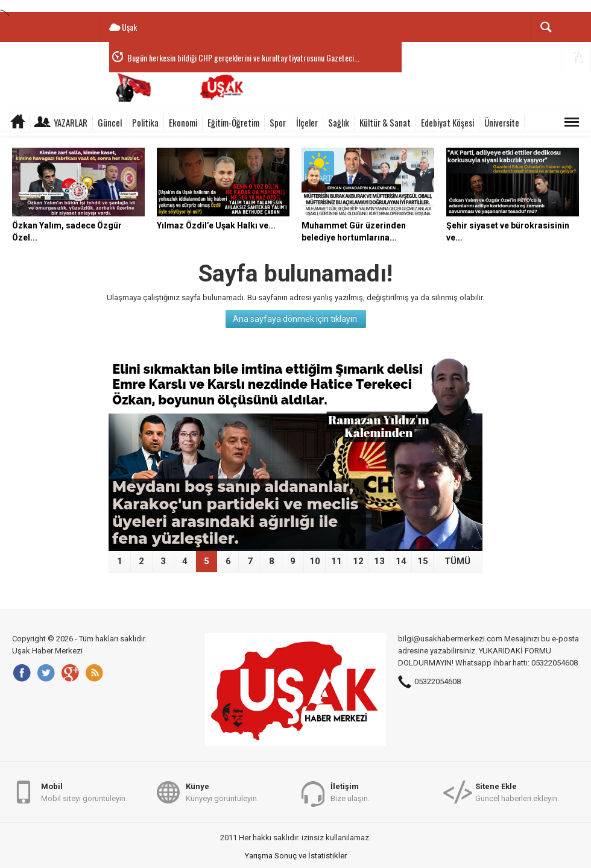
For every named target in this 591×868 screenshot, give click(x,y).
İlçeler (307, 122)
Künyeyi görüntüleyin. (222, 792)
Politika (145, 122)
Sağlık (339, 122)
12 (358, 561)
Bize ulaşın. (350, 792)
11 (337, 561)
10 (315, 561)
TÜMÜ (457, 561)
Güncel (110, 122)
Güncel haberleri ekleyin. (517, 792)
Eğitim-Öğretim (233, 122)
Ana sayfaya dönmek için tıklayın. (296, 319)
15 (423, 561)
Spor (278, 122)
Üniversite (502, 122)
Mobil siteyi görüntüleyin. (84, 792)
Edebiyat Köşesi (447, 122)
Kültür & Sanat (385, 122)
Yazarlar (71, 122)
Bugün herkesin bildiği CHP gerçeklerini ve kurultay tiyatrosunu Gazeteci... (243, 58)
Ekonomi (183, 122)
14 (401, 561)
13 (379, 561)
